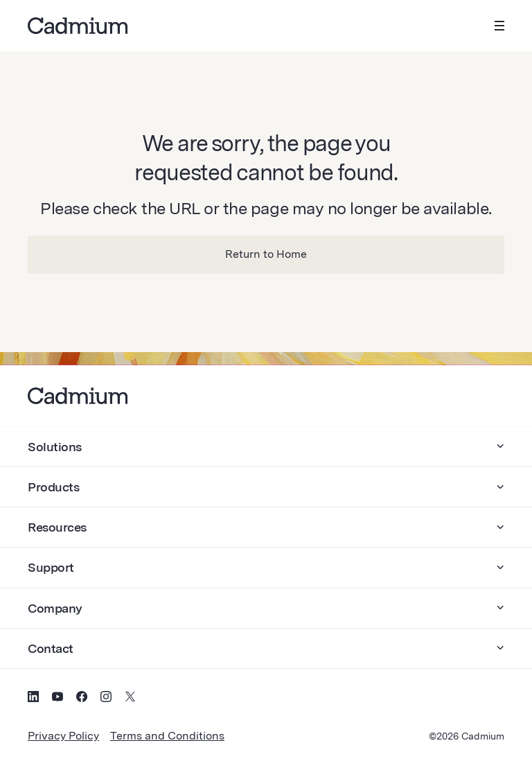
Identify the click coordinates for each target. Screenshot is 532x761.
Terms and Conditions (167, 736)
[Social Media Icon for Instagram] (106, 699)
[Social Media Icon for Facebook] (82, 699)
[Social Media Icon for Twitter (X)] (130, 699)
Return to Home (266, 254)
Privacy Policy (63, 736)
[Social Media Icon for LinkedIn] (33, 699)
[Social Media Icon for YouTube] (57, 699)
